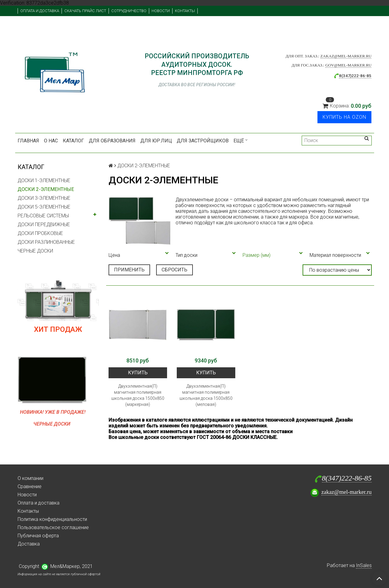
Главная (28, 141)
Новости (161, 11)
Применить (129, 270)
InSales (364, 565)
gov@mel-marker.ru (349, 65)
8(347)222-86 (352, 76)
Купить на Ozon (344, 117)
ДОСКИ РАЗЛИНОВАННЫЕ (46, 242)
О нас (51, 141)
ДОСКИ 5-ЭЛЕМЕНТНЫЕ (44, 207)
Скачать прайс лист (85, 11)
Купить (138, 373)
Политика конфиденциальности (52, 519)
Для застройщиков (203, 141)
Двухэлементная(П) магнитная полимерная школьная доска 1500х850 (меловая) (206, 395)
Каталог (73, 141)
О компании (30, 478)
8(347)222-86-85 (347, 478)
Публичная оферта (38, 536)
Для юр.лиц (156, 141)
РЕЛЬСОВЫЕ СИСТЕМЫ (43, 216)
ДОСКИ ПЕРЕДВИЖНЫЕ (44, 224)
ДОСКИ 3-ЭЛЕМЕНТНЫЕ (44, 198)
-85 (368, 76)
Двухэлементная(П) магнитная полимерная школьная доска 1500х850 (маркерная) (138, 395)
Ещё (241, 141)
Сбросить (174, 270)
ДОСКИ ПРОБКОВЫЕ (40, 233)
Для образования (112, 141)
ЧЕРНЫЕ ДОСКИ (35, 251)
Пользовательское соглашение (53, 527)
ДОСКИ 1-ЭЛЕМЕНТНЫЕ (44, 180)
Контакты (185, 11)
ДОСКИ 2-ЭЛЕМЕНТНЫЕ (46, 189)
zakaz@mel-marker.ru (346, 56)
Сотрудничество (129, 11)
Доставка (29, 544)
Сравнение (30, 486)
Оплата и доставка (40, 11)
